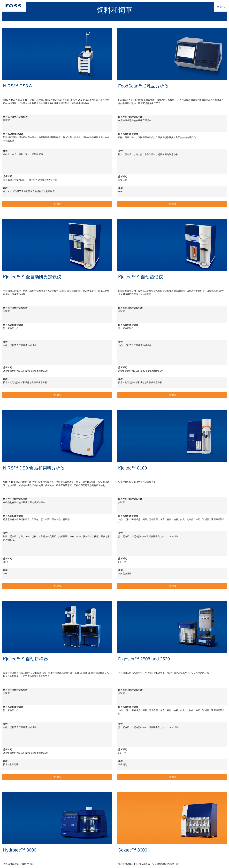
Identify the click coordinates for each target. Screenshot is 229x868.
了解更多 (57, 204)
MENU (221, 7)
